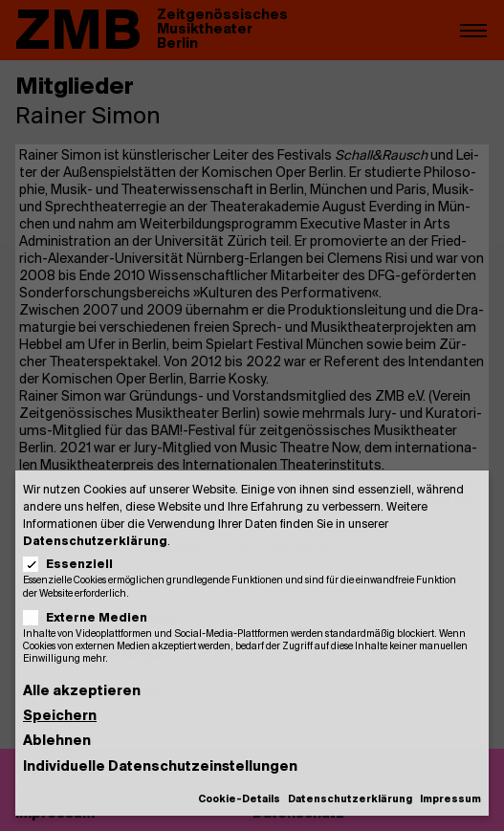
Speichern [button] (60, 717)
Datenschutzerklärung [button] (350, 800)
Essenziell (74, 565)
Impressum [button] (450, 800)
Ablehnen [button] (57, 742)
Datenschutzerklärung (95, 542)
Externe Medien (91, 618)
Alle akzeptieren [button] (82, 692)
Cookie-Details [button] (239, 800)
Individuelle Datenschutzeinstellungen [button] (160, 767)
